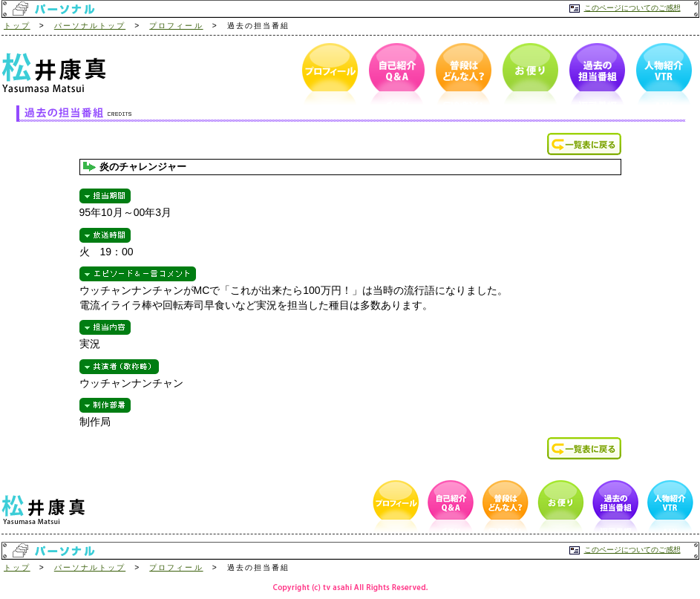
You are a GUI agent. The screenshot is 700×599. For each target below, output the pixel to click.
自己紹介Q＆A (394, 74)
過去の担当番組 (595, 74)
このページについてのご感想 (632, 8)
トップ (17, 26)
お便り (528, 74)
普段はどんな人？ (461, 74)
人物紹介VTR (661, 74)
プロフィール (176, 26)
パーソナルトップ (90, 26)
